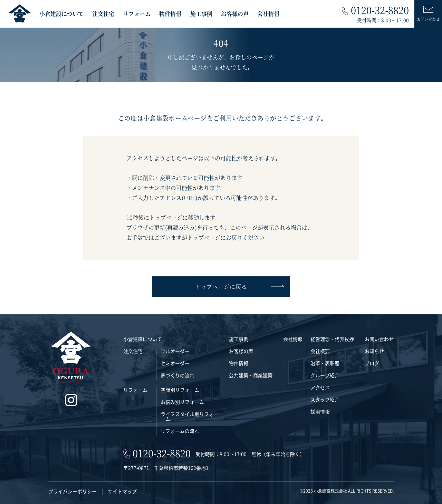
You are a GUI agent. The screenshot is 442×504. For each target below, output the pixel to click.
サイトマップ (122, 491)
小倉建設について (61, 14)
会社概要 (320, 351)
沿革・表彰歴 (325, 363)
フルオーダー (175, 351)
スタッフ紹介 (325, 399)
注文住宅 (103, 14)
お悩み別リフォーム (182, 402)
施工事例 (201, 14)
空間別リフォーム (180, 390)
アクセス (320, 387)
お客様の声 (235, 14)
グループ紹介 (325, 375)
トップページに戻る (239, 287)
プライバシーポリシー (73, 491)
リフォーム (137, 14)
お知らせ (374, 351)
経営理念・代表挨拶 (332, 339)
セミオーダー (175, 363)
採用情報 (320, 411)
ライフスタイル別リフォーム (187, 416)
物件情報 (170, 14)
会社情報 (268, 14)
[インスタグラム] (71, 400)
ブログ (372, 363)
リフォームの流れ (180, 431)
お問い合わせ (379, 339)
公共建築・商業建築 (251, 375)
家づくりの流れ (177, 375)
